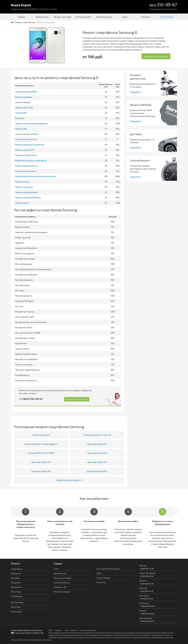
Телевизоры (17, 596)
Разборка (20, 118)
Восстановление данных (109, 569)
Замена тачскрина (24, 187)
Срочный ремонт (83, 17)
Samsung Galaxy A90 (41, 471)
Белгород (144, 596)
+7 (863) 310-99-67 (31, 399)
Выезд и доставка (63, 17)
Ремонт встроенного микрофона (31, 160)
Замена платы (22, 203)
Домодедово (146, 618)
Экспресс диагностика (26, 139)
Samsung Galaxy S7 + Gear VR (97, 435)
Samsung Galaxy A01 (97, 462)
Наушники (16, 582)
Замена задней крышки (27, 192)
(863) (163, 5)
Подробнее (135, 92)
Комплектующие (104, 17)
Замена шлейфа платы (26, 155)
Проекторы (16, 611)
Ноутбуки (15, 578)
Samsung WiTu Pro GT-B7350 (41, 453)
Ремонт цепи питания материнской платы (35, 176)
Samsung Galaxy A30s (97, 471)
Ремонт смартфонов (25, 22)
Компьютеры (17, 602)
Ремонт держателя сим (26, 166)
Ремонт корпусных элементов (30, 145)
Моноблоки (17, 587)
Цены (125, 17)
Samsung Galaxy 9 (41, 435)
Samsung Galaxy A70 (41, 462)
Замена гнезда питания (27, 134)
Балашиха (144, 603)
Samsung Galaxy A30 (97, 444)
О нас (56, 569)
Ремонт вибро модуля (26, 171)
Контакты (146, 17)
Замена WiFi (21, 113)
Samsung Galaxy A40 (97, 453)
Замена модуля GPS (25, 150)
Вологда (143, 588)
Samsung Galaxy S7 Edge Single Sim (41, 444)
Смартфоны (17, 569)
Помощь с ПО (60, 587)
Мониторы (16, 592)
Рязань (143, 611)
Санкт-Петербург (148, 573)
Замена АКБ (21, 129)
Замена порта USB (24, 108)
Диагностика (42, 17)
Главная (21, 17)
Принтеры (16, 607)
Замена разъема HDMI (26, 92)
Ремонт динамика (24, 97)
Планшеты (16, 573)
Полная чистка (22, 182)
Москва (143, 566)
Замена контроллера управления (31, 123)
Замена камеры (23, 102)
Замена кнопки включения (28, 197)
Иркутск (143, 581)
